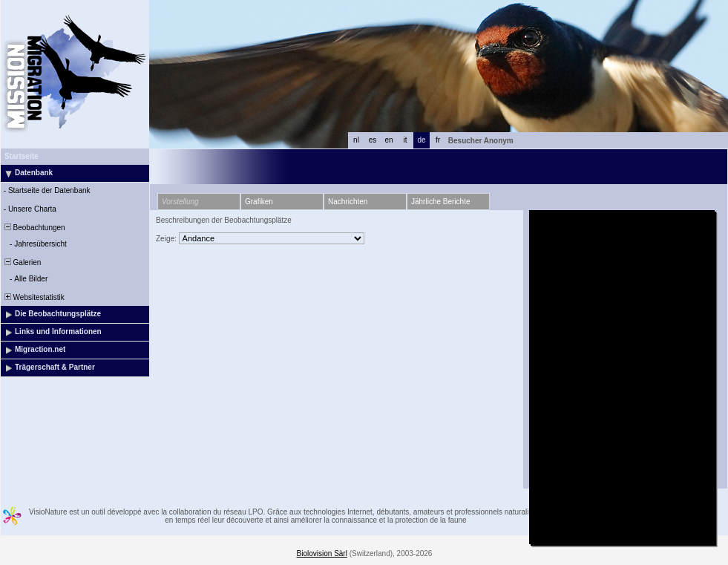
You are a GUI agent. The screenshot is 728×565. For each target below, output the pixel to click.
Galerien (22, 262)
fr (438, 140)
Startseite (22, 156)
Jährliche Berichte (440, 202)
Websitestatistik (33, 297)
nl (356, 140)
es (373, 140)
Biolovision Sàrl (322, 553)
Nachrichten (348, 202)
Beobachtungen (34, 228)
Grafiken (259, 202)
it (406, 140)
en (388, 140)
